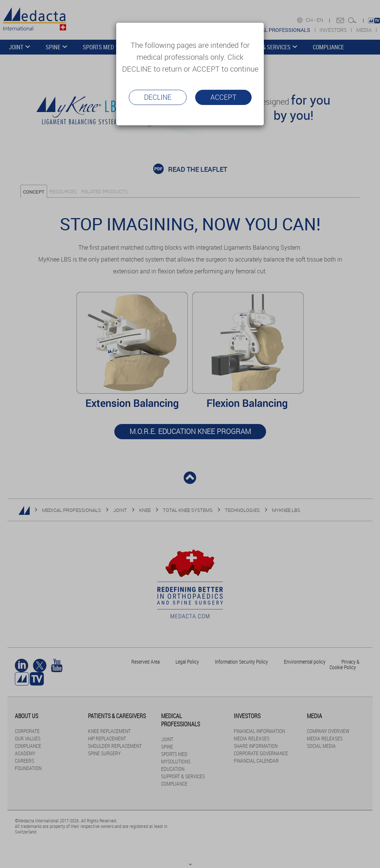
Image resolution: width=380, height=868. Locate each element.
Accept (223, 97)
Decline (158, 97)
